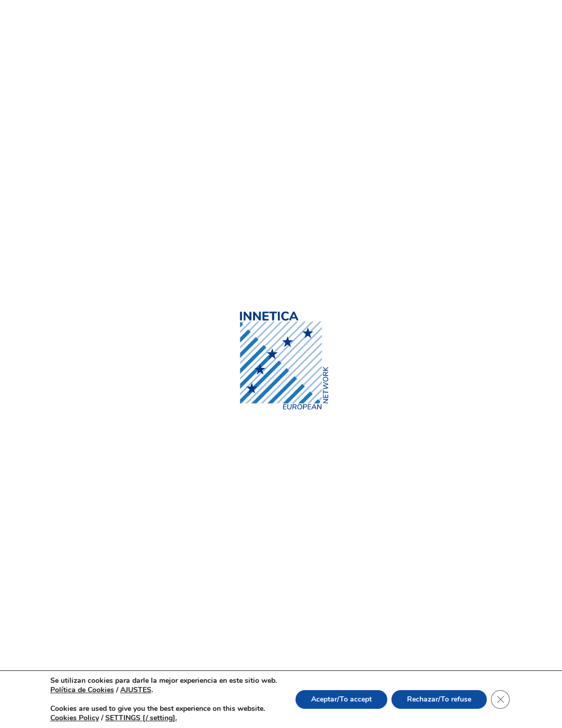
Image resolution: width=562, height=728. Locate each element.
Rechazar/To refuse (439, 699)
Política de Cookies (82, 690)
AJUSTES (136, 690)
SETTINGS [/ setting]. (141, 718)
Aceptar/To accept (341, 699)
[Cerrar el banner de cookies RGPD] (500, 699)
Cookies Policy (75, 718)
